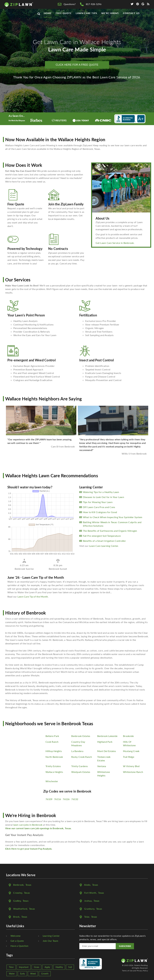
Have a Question (19, 946)
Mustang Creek (131, 751)
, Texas (22, 885)
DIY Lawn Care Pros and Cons (99, 507)
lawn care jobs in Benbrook (28, 825)
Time (11, 967)
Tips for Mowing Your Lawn (98, 502)
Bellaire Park (52, 736)
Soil (70, 967)
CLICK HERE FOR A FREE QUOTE (77, 65)
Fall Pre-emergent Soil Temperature (102, 536)
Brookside (128, 736)
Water (12, 974)
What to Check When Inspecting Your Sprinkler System (113, 517)
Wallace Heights (54, 772)
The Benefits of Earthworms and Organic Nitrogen (110, 531)
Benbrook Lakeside (107, 736)
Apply (47, 967)
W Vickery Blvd (131, 766)
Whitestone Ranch (133, 772)
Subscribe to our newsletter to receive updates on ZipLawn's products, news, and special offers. (112, 937)
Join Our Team (50, 941)
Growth (45, 974)
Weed (33, 974)
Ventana (102, 766)
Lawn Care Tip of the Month (33, 597)
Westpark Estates (81, 772)
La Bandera (77, 751)
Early (22, 974)
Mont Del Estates (107, 751)
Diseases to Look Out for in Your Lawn (104, 497)
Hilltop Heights (54, 751)
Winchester (52, 781)
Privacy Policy (142, 971)
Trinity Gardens (80, 766)
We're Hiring (110, 18)
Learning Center (51, 936)
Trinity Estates (53, 766)
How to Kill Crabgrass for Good (100, 512)
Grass (37, 967)
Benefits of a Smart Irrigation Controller (104, 541)
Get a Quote (17, 941)
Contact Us (131, 18)
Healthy (59, 967)
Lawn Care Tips (86, 18)
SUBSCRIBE (125, 946)
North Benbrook (54, 757)
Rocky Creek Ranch (82, 757)
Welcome (16, 936)
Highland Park (105, 742)
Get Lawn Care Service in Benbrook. (115, 243)
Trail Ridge (129, 757)
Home (48, 18)
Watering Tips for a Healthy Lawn (101, 492)
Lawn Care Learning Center (104, 546)
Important (24, 967)
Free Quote (64, 18)
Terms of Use (127, 971)
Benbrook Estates (81, 736)
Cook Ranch (52, 742)
